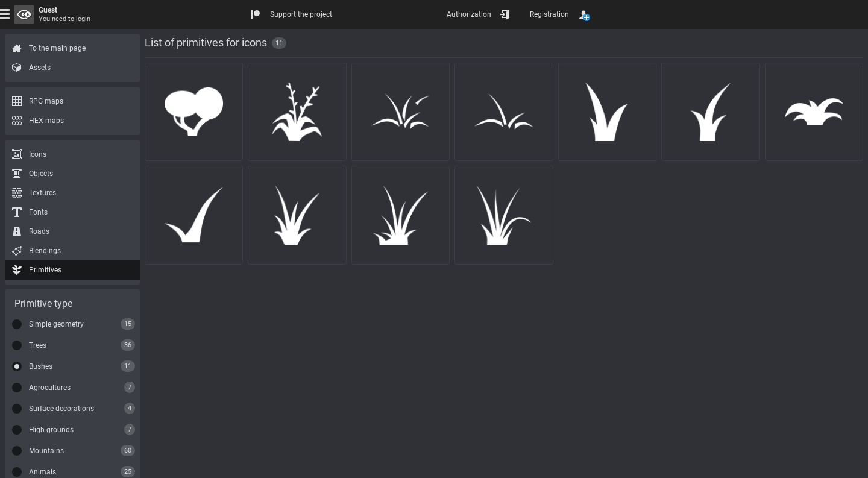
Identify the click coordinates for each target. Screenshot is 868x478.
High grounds (51, 430)
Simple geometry (56, 324)
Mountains (46, 451)
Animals (42, 472)
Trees (38, 345)
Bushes (41, 366)
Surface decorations (61, 409)
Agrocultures (50, 388)
